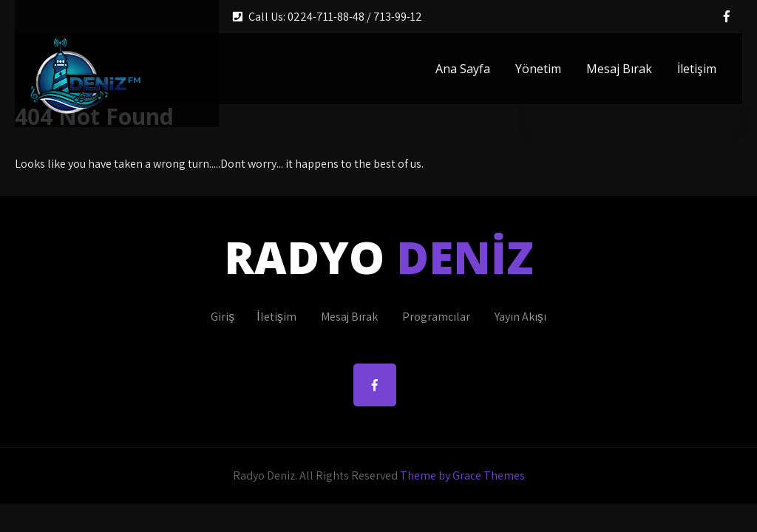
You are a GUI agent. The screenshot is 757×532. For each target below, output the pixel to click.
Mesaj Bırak (619, 69)
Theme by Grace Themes (462, 475)
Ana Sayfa (463, 69)
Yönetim (538, 69)
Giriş (223, 317)
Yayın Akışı (520, 317)
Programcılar (436, 317)
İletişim (697, 69)
